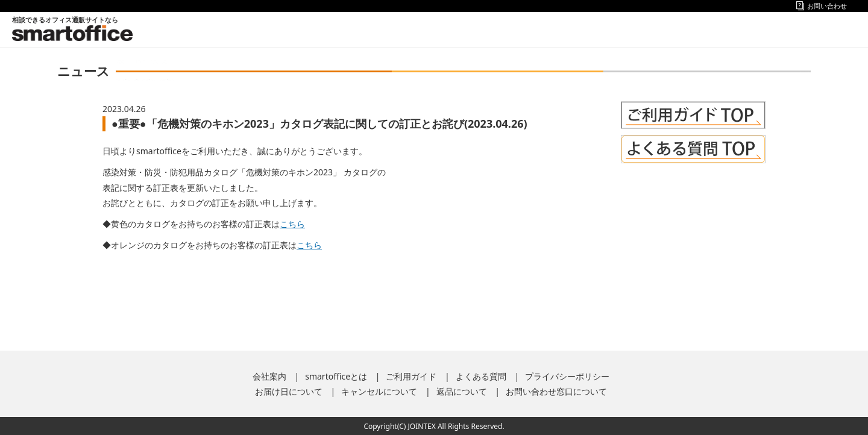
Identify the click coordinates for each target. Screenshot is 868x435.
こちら (292, 224)
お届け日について (289, 391)
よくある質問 (481, 376)
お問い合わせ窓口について (556, 391)
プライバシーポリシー (567, 376)
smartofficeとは (336, 376)
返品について (462, 391)
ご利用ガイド (411, 376)
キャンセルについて (379, 391)
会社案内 (269, 376)
